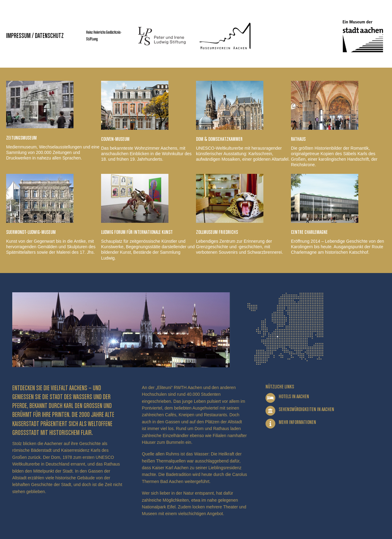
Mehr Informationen (297, 422)
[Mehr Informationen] (270, 424)
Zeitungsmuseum (21, 138)
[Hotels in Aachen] (270, 398)
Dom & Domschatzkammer (219, 139)
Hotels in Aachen (294, 397)
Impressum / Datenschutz (35, 36)
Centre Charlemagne (309, 232)
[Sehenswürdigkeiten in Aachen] (270, 411)
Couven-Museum (115, 139)
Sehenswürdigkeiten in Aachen (306, 410)
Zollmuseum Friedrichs (217, 232)
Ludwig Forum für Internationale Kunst (137, 232)
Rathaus (298, 139)
